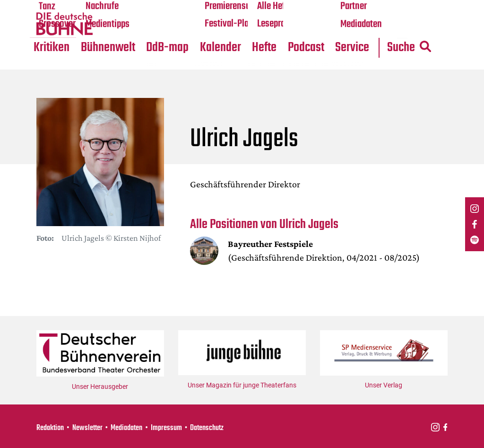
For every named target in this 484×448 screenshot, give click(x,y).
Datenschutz (207, 428)
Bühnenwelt (108, 48)
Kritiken (52, 48)
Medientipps (108, 24)
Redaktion (50, 428)
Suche (412, 48)
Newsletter (87, 428)
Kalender (221, 48)
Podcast (307, 48)
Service (354, 48)
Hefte (266, 48)
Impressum (166, 428)
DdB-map (168, 48)
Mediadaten (363, 24)
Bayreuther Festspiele (271, 245)
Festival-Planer (233, 24)
